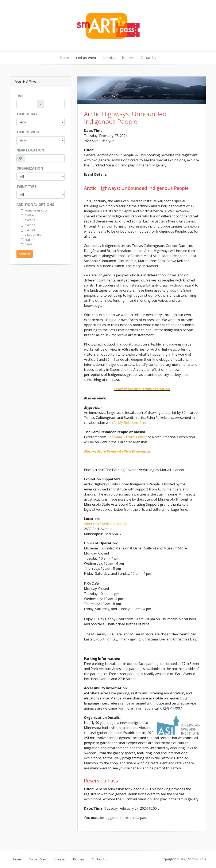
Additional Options (35, 205)
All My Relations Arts (130, 423)
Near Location (30, 150)
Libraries (109, 58)
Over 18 (30, 225)
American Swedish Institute (105, 524)
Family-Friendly (36, 211)
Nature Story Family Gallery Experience (117, 451)
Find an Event (86, 58)
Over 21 (30, 230)
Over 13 (30, 220)
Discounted (33, 235)
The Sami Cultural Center (127, 437)
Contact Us (148, 58)
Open (28, 244)
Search (25, 254)
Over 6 (29, 215)
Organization (30, 168)
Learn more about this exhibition (142, 389)
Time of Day (27, 114)
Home (65, 58)
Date (21, 96)
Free (28, 240)
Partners (128, 58)
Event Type (26, 186)
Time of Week (28, 132)
